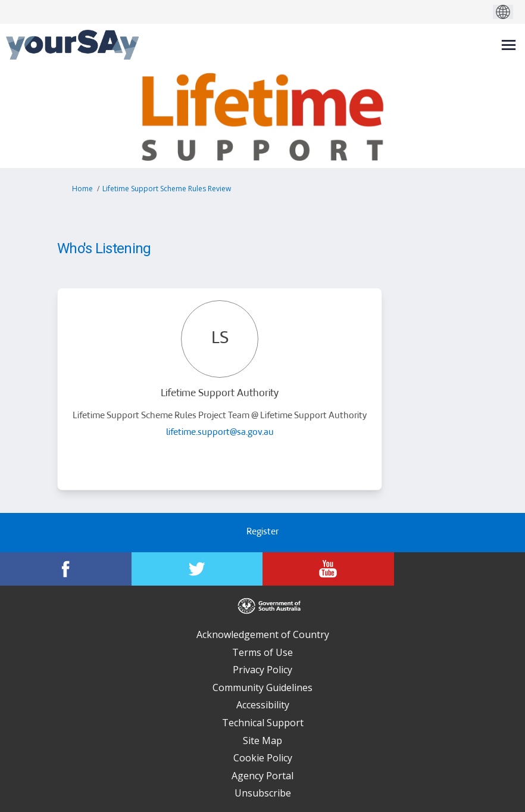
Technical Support (263, 723)
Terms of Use (262, 652)
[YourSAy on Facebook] (66, 569)
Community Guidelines (262, 687)
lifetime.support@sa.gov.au (220, 433)
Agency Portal (262, 776)
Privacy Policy (262, 670)
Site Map (262, 741)
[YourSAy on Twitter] (197, 569)
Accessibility (263, 705)
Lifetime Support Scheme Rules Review (167, 189)
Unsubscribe (263, 793)
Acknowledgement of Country (263, 634)
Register (262, 532)
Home (82, 189)
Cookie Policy (263, 758)
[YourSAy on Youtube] (328, 569)
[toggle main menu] (509, 45)
